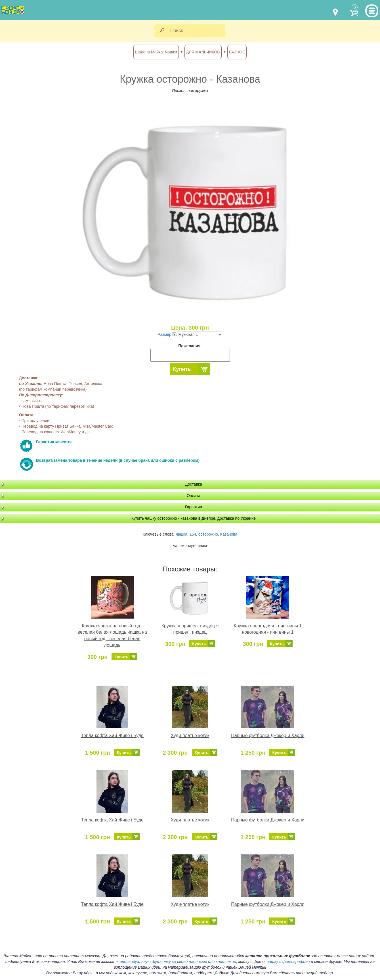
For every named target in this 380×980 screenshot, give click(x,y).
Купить (182, 369)
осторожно (208, 534)
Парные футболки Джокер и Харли (268, 735)
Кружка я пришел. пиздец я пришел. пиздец (190, 629)
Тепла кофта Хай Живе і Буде (112, 735)
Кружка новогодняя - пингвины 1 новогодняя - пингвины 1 (268, 629)
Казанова (229, 534)
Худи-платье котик (190, 735)
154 (193, 534)
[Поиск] (199, 31)
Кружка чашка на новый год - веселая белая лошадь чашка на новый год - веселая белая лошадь (112, 636)
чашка (181, 534)
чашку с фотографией (288, 962)
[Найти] (162, 31)
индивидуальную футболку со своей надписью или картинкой (178, 962)
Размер (167, 334)
